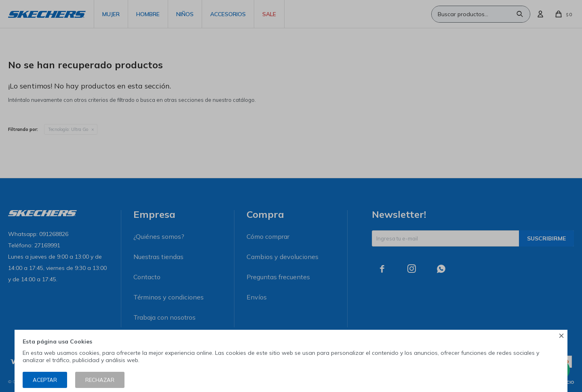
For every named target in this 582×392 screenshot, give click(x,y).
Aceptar (45, 380)
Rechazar (100, 380)
